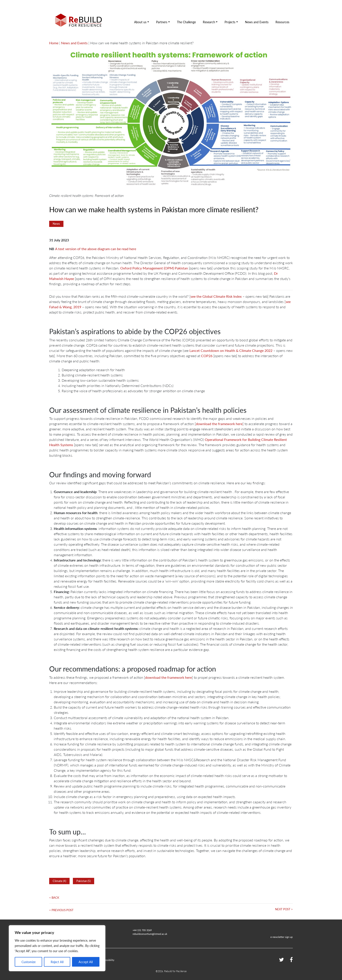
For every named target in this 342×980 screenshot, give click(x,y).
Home (54, 43)
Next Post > (284, 909)
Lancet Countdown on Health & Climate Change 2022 (231, 350)
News (56, 224)
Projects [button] (230, 22)
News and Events (257, 22)
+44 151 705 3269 (142, 930)
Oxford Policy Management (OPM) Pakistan (154, 268)
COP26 (207, 356)
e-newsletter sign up (282, 937)
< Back (54, 898)
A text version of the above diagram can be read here (96, 249)
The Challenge (186, 22)
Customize (29, 962)
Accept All (86, 962)
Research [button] (209, 22)
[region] (57, 948)
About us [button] (140, 22)
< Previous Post (61, 910)
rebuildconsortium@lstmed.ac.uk (150, 934)
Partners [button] (162, 22)
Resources (282, 22)
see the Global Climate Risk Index (216, 296)
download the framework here (219, 424)
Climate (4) (59, 881)
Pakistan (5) (84, 881)
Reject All (57, 962)
